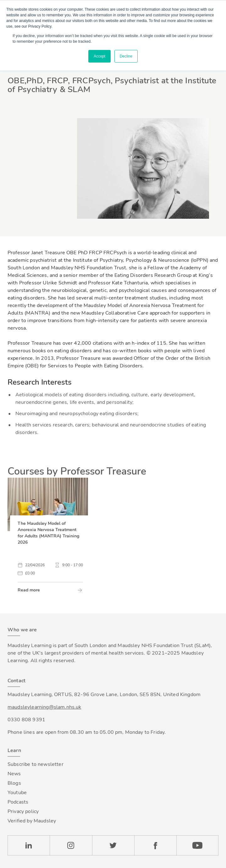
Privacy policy (23, 811)
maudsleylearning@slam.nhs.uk (44, 707)
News (14, 774)
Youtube (17, 793)
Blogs (14, 783)
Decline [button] (126, 56)
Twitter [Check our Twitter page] (113, 845)
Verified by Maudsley (32, 821)
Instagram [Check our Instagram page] (71, 845)
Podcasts (18, 802)
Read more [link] (29, 590)
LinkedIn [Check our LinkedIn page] (29, 845)
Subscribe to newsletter (36, 764)
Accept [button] (99, 56)
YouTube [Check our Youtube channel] (197, 845)
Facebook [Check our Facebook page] (155, 845)
